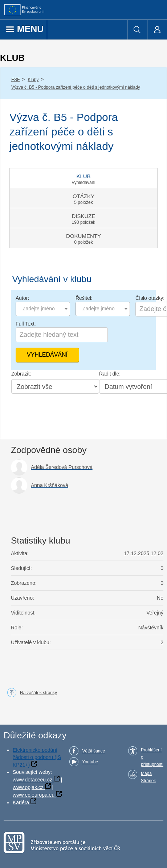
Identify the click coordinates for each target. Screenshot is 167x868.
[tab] (83, 178)
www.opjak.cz (28, 787)
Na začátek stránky (38, 693)
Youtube (90, 762)
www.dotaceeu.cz (32, 780)
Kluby (33, 80)
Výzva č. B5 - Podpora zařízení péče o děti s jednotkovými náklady (76, 87)
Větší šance (93, 751)
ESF (15, 80)
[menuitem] (137, 30)
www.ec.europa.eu (34, 795)
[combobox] (43, 309)
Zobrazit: (21, 374)
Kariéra (21, 802)
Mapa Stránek (148, 777)
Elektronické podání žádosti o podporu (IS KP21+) (37, 757)
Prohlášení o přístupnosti (152, 757)
